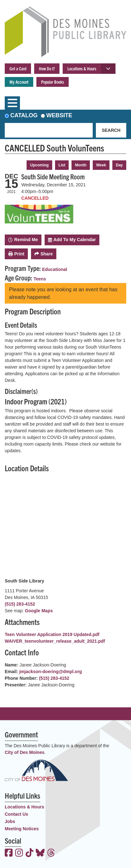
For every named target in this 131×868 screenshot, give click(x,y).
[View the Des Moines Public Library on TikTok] (30, 853)
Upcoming (39, 165)
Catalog (24, 115)
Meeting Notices (22, 829)
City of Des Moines (25, 752)
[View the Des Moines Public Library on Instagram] (19, 853)
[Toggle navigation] (12, 103)
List (62, 165)
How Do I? (47, 68)
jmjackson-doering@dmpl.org (51, 672)
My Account (19, 82)
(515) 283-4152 (20, 604)
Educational (55, 269)
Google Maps (39, 611)
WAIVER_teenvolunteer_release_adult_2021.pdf (55, 641)
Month (81, 165)
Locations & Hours (82, 68)
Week (101, 165)
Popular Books (53, 82)
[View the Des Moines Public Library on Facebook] (9, 853)
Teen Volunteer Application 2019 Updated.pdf (52, 634)
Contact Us (16, 814)
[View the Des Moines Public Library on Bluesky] (40, 853)
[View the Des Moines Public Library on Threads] (51, 853)
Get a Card (18, 68)
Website (59, 115)
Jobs (10, 821)
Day (119, 165)
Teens (40, 279)
